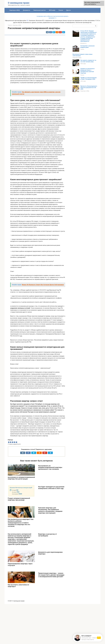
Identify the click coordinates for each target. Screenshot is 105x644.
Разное (61, 10)
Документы (26, 10)
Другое (68, 10)
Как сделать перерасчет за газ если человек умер (88, 61)
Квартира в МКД (15, 10)
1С (27, 21)
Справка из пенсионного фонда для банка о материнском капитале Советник (87, 71)
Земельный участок (40, 10)
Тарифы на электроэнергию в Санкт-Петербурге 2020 (89, 78)
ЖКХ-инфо (52, 10)
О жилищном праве (19, 3)
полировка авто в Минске (45, 16)
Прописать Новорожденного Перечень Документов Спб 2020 (89, 88)
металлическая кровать (61, 16)
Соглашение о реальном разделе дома (87, 47)
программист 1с (52, 18)
